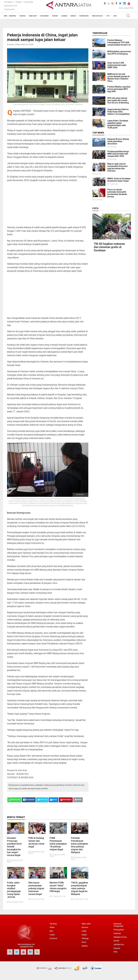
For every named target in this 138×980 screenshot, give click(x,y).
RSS (51, 931)
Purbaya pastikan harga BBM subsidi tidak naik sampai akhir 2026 (118, 154)
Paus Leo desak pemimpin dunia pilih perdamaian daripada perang (117, 193)
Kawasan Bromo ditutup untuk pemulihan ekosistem (118, 141)
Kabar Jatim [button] (33, 16)
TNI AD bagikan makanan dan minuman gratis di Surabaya (109, 224)
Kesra (84, 942)
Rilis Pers (29, 2)
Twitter (52, 935)
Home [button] (5, 16)
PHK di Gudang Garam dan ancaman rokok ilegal (36, 842)
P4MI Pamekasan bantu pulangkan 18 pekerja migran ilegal (58, 844)
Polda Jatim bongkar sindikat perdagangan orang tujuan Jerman (14, 890)
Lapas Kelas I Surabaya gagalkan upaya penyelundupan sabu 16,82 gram (118, 124)
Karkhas (85, 946)
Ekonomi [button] (55, 16)
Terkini (19, 2)
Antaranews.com (11, 6)
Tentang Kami (9, 9)
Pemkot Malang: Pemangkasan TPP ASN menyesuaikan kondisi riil (119, 42)
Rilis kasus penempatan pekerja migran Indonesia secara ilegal (36, 888)
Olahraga (85, 938)
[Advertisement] (48, 204)
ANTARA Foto (119, 945)
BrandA (116, 941)
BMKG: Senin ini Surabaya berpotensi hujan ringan (119, 180)
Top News (8, 2)
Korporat (117, 948)
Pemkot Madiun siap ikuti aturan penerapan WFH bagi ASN (119, 89)
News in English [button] (97, 16)
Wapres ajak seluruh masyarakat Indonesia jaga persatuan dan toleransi (117, 167)
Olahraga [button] (64, 16)
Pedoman (117, 933)
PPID (115, 952)
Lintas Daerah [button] (44, 16)
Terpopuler (100, 33)
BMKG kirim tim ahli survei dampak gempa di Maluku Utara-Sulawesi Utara (118, 78)
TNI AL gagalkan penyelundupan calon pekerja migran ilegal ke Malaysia (80, 888)
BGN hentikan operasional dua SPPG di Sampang (119, 53)
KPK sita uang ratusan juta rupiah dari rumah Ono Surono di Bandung (118, 100)
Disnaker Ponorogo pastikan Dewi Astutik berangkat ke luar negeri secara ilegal (14, 847)
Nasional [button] (23, 16)
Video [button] (115, 16)
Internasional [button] (84, 16)
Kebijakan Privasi (120, 937)
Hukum (84, 935)
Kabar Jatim (86, 924)
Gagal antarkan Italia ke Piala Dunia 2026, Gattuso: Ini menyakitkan (119, 112)
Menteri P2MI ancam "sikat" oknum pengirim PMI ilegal (58, 887)
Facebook (53, 938)
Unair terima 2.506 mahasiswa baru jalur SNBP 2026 (117, 65)
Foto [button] (108, 16)
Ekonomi (85, 927)
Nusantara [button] (12, 16)
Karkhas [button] (73, 16)
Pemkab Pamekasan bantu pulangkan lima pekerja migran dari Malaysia (80, 845)
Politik (84, 931)
